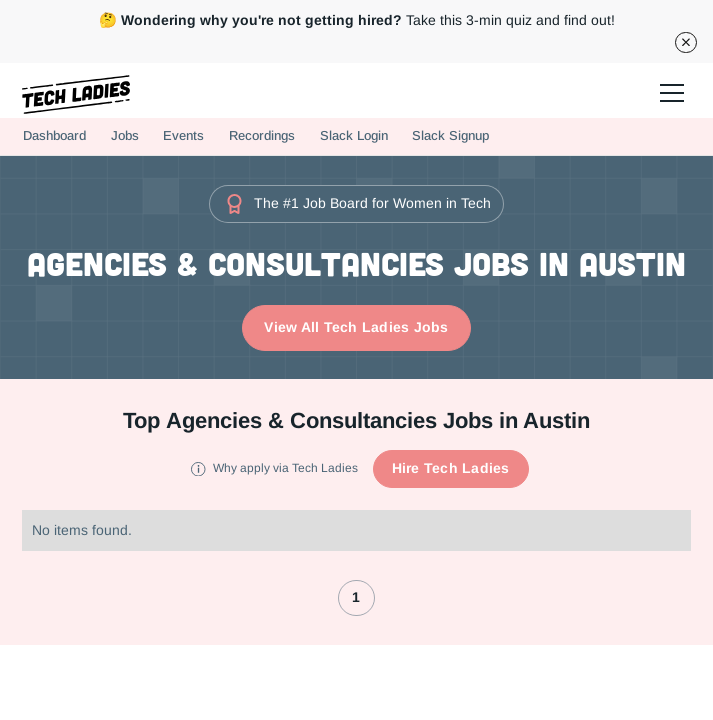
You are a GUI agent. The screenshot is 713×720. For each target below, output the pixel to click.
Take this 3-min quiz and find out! (357, 20)
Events (183, 135)
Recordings (262, 135)
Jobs (125, 135)
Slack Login (354, 135)
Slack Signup (450, 135)
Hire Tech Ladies (451, 468)
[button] (669, 90)
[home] (76, 94)
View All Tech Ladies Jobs (356, 327)
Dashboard (54, 135)
